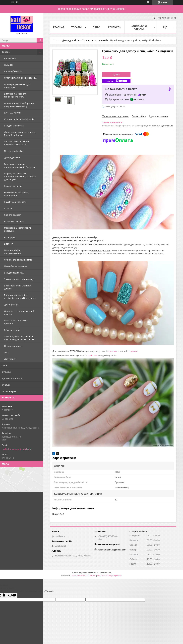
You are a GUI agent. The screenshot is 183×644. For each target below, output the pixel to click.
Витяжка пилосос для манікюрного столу (15, 95)
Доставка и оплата (12, 378)
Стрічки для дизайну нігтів (18, 260)
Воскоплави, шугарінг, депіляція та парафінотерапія (20, 297)
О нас (5, 365)
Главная (59, 27)
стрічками (92, 355)
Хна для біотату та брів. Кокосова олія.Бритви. (17, 143)
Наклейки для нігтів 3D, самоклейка (16, 194)
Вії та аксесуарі (12, 330)
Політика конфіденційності (110, 576)
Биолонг (8, 244)
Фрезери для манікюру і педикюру (17, 86)
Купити (116, 75)
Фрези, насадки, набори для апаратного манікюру (19, 105)
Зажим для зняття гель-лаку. (19, 279)
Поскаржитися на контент (84, 576)
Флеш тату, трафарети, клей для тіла (19, 313)
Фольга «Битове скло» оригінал (16, 322)
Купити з (116, 81)
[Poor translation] (12, 595)
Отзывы (6, 372)
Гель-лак (9, 65)
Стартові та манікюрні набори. (21, 78)
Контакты (115, 27)
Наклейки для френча (16, 266)
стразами (112, 351)
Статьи (6, 385)
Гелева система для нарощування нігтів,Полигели (20, 165)
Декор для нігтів (13, 158)
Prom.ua (107, 573)
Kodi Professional (13, 71)
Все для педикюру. (14, 273)
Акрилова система (14, 221)
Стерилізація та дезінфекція (19, 119)
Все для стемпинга (14, 126)
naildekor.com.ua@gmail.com (17, 449)
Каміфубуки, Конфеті (15, 202)
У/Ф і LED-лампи (12, 113)
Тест (6, 352)
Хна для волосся (13, 215)
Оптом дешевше (13, 346)
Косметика (10, 58)
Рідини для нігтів (13, 186)
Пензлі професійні (14, 151)
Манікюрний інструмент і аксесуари (17, 229)
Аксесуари (10, 237)
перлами (133, 351)
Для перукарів (12, 305)
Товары (6, 52)
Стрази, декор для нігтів (95, 40)
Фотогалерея (9, 391)
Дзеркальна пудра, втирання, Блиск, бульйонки (20, 134)
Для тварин (10, 359)
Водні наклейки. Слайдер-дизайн (18, 287)
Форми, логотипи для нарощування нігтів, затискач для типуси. (20, 176)
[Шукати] (40, 40)
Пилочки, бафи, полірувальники (13, 252)
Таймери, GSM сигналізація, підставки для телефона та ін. (20, 338)
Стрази (8, 208)
